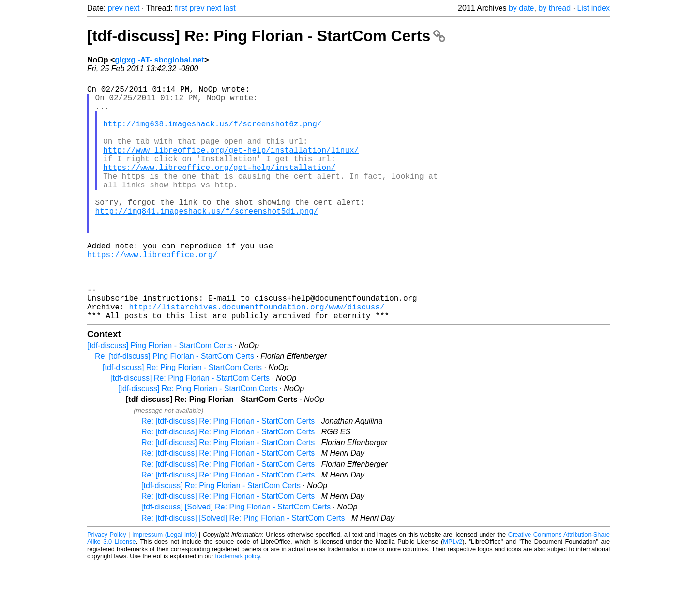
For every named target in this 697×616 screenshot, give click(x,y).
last (230, 8)
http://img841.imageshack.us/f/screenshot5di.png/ (207, 240)
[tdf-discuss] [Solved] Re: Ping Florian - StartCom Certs (236, 559)
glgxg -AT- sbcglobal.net (159, 60)
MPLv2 (453, 594)
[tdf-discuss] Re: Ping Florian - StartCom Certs (266, 36)
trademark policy (238, 608)
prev (115, 8)
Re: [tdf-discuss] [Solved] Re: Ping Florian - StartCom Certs (243, 570)
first (181, 8)
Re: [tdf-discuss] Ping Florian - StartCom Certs (174, 408)
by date (521, 8)
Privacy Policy (107, 587)
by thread (554, 8)
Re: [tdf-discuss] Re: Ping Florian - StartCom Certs (228, 473)
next (132, 8)
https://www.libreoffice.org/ (152, 293)
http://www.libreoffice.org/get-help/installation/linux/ (231, 165)
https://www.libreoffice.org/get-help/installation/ (219, 186)
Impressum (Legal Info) (164, 587)
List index (593, 8)
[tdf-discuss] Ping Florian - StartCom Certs (160, 398)
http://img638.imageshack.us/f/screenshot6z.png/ (212, 133)
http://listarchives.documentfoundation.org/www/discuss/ (257, 357)
